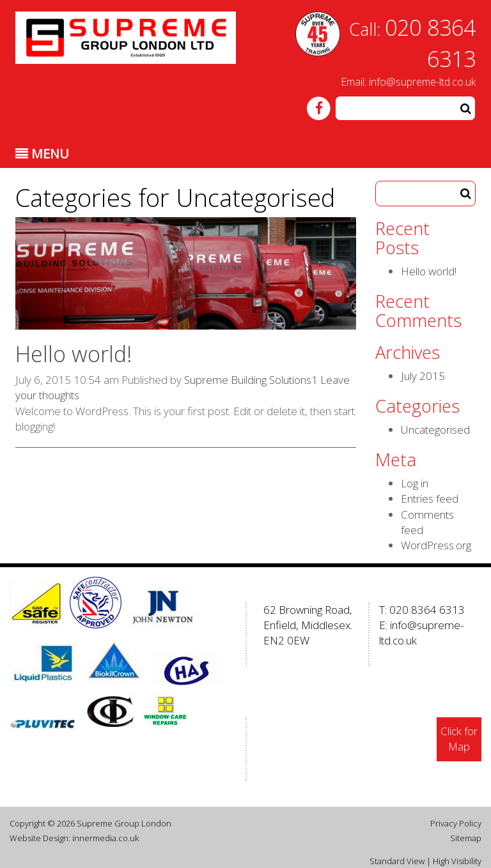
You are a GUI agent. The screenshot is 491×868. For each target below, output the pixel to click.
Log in (415, 483)
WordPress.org (436, 545)
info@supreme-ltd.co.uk (422, 82)
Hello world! (74, 354)
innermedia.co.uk (105, 838)
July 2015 (423, 376)
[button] (465, 108)
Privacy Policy (456, 823)
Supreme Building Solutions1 (251, 380)
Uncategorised (435, 430)
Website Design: (40, 838)
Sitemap (466, 838)
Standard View (397, 861)
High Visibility (457, 861)
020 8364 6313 (427, 610)
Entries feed (430, 499)
